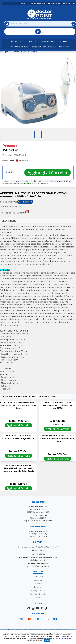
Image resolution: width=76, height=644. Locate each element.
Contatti (64, 47)
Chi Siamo (63, 41)
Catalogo (33, 41)
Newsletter (48, 41)
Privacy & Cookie (19, 47)
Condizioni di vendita (44, 47)
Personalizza (38, 640)
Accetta (47, 640)
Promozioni (18, 41)
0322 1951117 (40, 550)
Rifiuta (29, 640)
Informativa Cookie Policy (64, 638)
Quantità (9, 172)
